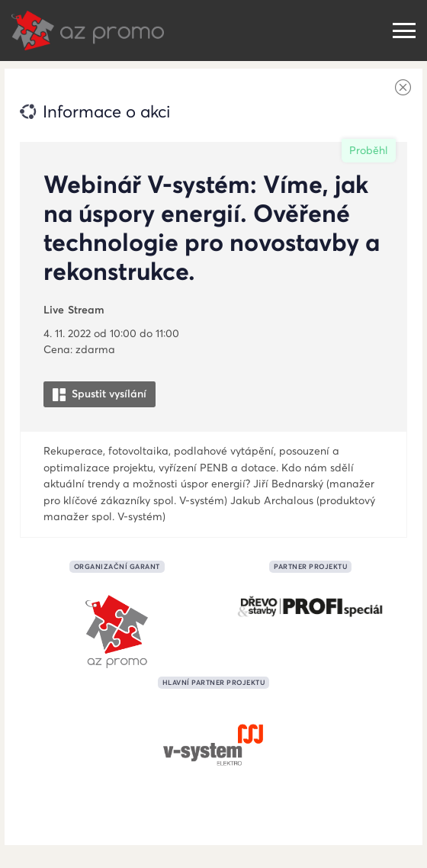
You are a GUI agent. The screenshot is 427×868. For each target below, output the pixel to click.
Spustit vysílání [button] (100, 394)
